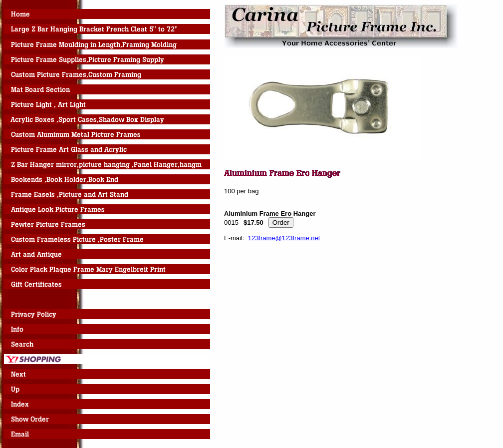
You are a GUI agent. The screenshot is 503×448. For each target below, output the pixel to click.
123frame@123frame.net (284, 238)
